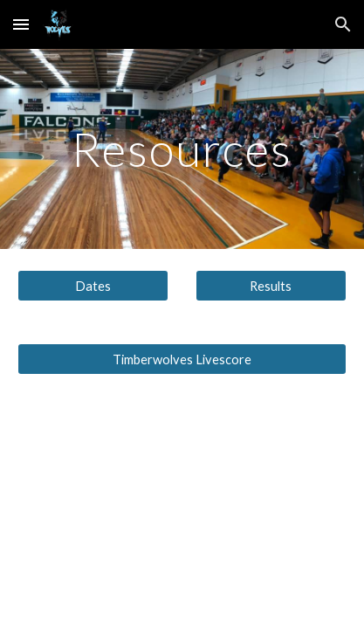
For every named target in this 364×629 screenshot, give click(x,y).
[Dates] (93, 286)
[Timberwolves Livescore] (182, 359)
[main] (182, 149)
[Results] (271, 286)
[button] (21, 24)
